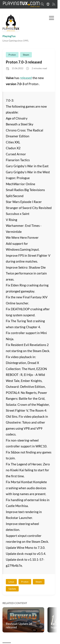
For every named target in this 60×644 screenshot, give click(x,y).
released (26, 78)
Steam (26, 55)
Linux (11, 582)
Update (12, 589)
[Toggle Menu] (51, 18)
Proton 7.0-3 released (24, 62)
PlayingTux (9, 36)
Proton (12, 55)
